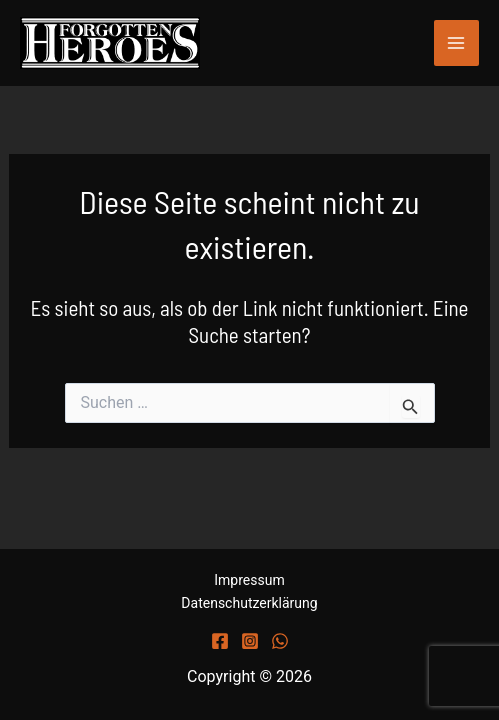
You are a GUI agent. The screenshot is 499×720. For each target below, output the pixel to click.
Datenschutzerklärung (249, 603)
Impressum (249, 580)
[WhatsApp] (280, 641)
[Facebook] (220, 641)
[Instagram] (250, 641)
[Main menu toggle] (457, 43)
